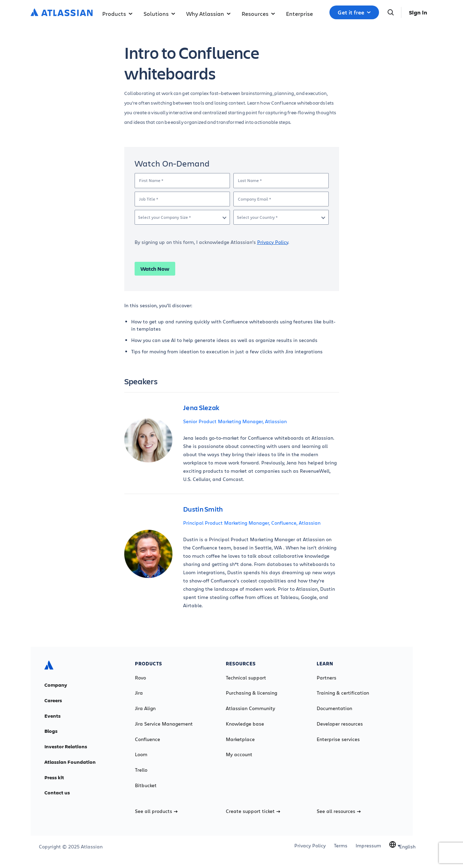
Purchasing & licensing (251, 693)
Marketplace (240, 739)
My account (239, 754)
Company (56, 685)
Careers (53, 700)
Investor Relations (66, 747)
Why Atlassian (208, 14)
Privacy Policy (273, 242)
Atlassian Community (250, 708)
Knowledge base (245, 724)
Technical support (246, 678)
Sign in (418, 12)
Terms (341, 846)
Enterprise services (338, 739)
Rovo (140, 678)
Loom (141, 754)
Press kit (54, 778)
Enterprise (299, 14)
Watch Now (155, 269)
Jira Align (145, 708)
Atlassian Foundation (70, 762)
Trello (141, 770)
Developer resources (340, 724)
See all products (156, 811)
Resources (258, 14)
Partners (327, 678)
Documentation (334, 708)
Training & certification (343, 693)
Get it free (354, 12)
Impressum (368, 846)
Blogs (51, 731)
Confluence (148, 739)
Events (52, 716)
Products (117, 14)
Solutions (159, 14)
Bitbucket (146, 785)
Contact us (57, 793)
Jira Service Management (164, 724)
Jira (139, 693)
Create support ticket (253, 811)
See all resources (339, 811)
